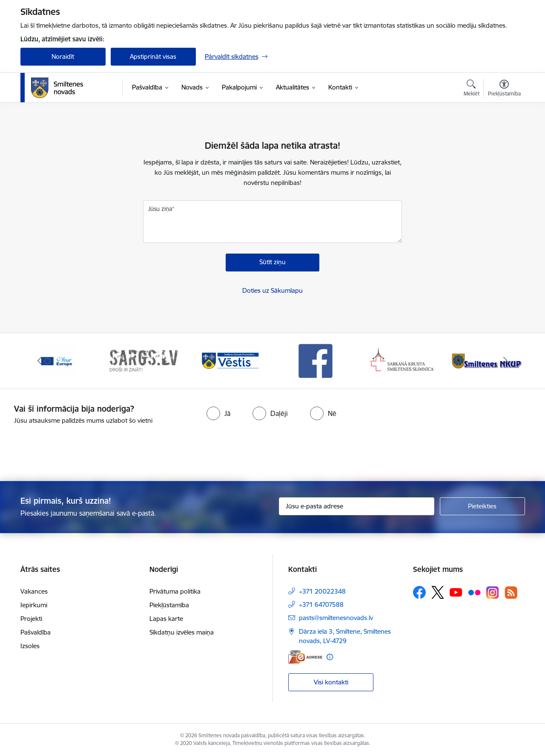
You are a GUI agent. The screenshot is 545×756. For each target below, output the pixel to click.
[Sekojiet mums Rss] (511, 593)
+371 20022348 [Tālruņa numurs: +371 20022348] (322, 591)
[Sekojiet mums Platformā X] (438, 592)
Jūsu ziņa (160, 209)
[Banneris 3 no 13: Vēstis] (229, 360)
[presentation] (288, 449)
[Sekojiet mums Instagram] (493, 593)
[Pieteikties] (482, 506)
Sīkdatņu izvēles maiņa (182, 632)
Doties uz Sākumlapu (272, 290)
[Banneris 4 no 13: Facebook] (316, 360)
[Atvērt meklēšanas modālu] (472, 89)
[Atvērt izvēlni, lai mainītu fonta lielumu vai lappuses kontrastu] (504, 89)
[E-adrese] (305, 657)
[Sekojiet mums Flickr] (474, 592)
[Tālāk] (505, 361)
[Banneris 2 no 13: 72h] (143, 360)
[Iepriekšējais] (40, 361)
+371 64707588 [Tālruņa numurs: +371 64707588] (321, 605)
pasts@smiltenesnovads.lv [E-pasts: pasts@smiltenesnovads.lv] (336, 618)
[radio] (218, 413)
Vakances (34, 591)
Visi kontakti (331, 682)
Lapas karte (166, 619)
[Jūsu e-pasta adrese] (357, 506)
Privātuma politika (175, 591)
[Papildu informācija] (330, 657)
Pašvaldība (36, 632)
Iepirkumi (34, 605)
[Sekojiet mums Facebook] (419, 592)
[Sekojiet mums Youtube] (456, 592)
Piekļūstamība (169, 605)
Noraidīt (63, 56)
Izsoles (30, 646)
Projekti (31, 619)
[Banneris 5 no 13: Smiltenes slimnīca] (402, 360)
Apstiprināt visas (153, 56)
